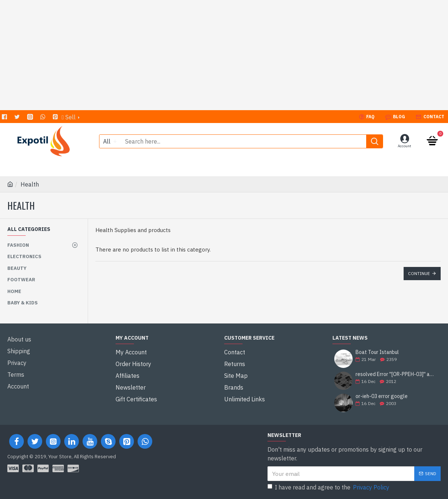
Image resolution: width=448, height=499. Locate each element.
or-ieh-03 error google (382, 396)
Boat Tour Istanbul (377, 352)
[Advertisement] (224, 55)
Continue (419, 273)
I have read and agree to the (329, 487)
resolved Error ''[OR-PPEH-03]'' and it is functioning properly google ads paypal (396, 374)
